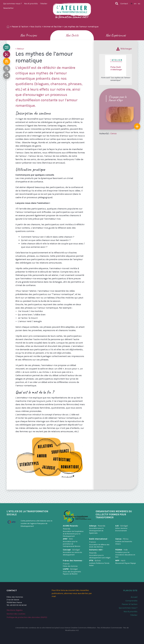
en (135, 4)
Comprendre (131, 601)
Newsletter (8, 8)
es (139, 4)
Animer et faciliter (53, 27)
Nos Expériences (116, 35)
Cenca (113, 133)
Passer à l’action (20, 27)
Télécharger (124, 49)
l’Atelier (44, 4)
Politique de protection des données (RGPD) (27, 617)
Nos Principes (28, 35)
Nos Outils (36, 27)
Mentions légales (15, 610)
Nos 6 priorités (31, 4)
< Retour (20, 49)
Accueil (134, 597)
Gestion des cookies (16, 614)
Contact (124, 4)
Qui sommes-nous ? (13, 4)
